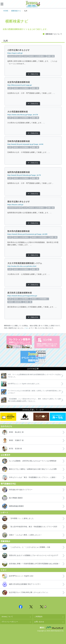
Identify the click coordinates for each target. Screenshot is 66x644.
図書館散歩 (5, 541)
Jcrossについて (7, 617)
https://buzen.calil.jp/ (44, 205)
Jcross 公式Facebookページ (21, 607)
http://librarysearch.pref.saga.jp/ (46, 85)
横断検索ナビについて (54, 34)
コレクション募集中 (19, 342)
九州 (30, 56)
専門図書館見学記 (8, 484)
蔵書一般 (41, 56)
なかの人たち (6, 426)
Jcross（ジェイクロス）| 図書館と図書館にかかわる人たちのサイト (33, 4)
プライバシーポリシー (10, 622)
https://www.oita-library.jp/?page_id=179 (43, 115)
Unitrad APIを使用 (25, 56)
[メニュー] (4, 4)
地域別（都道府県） (31, 302)
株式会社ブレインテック (55, 628)
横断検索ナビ (16, 11)
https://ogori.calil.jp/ (25, 53)
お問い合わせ (39, 622)
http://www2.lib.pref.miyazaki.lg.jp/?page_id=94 (38, 144)
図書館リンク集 (47, 342)
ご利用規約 (38, 617)
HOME (6, 11)
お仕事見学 (5, 455)
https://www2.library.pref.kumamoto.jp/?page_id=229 (30, 234)
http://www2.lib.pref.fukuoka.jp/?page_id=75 (40, 175)
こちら (26, 328)
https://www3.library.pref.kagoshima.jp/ (32, 296)
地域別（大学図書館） (36, 237)
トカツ (4, 570)
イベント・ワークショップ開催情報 (33, 357)
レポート (4, 512)
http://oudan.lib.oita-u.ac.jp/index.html (44, 266)
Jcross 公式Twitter (31, 607)
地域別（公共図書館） (35, 56)
